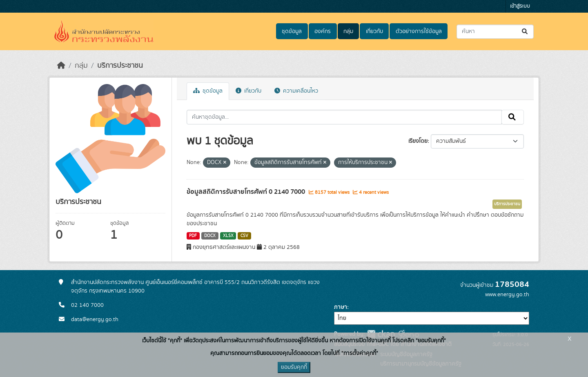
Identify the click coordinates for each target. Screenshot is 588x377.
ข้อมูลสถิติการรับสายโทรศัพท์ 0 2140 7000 (247, 192)
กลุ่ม (348, 31)
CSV (244, 236)
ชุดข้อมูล (292, 31)
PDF (193, 236)
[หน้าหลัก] (61, 66)
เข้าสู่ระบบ (520, 6)
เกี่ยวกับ (374, 31)
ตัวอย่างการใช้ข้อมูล (419, 31)
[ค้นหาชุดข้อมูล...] (495, 32)
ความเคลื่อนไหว (296, 91)
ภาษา (341, 307)
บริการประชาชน (120, 66)
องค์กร (323, 31)
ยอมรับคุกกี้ (294, 367)
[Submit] (525, 32)
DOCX (210, 236)
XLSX (228, 236)
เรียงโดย (418, 141)
